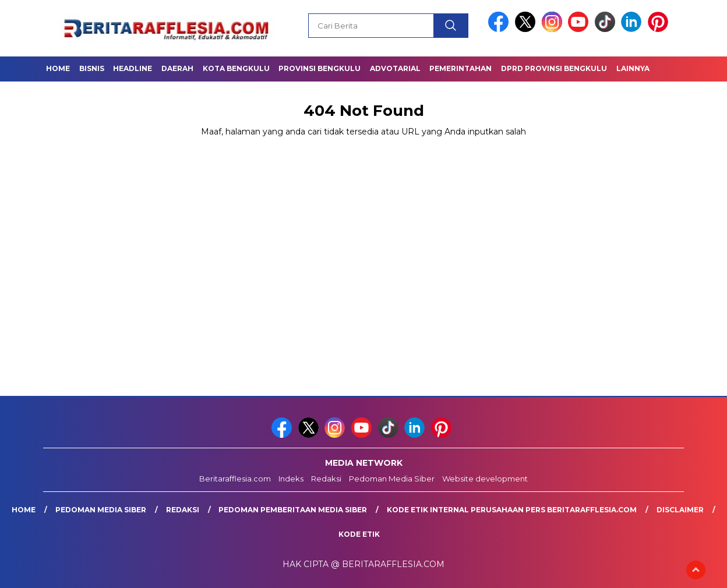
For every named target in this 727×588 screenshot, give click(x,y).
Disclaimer (680, 510)
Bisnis (92, 68)
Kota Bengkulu (236, 68)
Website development (485, 479)
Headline (133, 68)
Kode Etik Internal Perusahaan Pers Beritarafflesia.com (512, 510)
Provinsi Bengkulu (320, 68)
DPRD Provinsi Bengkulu (554, 68)
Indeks (291, 479)
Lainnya (633, 68)
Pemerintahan (460, 68)
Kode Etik (359, 534)
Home (58, 68)
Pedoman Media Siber (392, 479)
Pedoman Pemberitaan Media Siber (293, 510)
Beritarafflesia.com (235, 479)
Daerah (177, 68)
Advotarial (395, 68)
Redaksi (326, 479)
